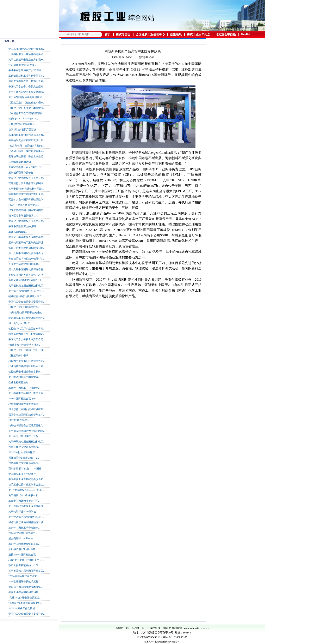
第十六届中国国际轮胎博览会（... (27, 253)
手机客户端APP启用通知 (22, 549)
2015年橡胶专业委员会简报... (24, 447)
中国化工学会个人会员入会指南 (26, 87)
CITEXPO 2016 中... (19, 420)
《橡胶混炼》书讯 (18, 356)
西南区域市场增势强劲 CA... (24, 216)
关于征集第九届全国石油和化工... (27, 286)
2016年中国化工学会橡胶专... (24, 388)
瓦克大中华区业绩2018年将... (24, 264)
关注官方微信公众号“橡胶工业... (26, 167)
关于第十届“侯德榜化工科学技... (26, 291)
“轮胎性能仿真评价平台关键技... (26, 312)
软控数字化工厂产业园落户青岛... (27, 329)
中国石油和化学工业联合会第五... (27, 49)
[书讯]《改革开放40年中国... (24, 205)
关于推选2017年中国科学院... (24, 377)
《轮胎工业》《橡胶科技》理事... (27, 103)
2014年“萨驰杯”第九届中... (23, 533)
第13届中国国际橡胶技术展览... (26, 587)
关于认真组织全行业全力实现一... (27, 60)
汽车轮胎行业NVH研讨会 (22, 512)
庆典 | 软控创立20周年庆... (23, 124)
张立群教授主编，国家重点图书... (27, 210)
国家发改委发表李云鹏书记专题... (27, 81)
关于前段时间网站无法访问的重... (27, 431)
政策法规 (176, 34)
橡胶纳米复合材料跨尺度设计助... (27, 140)
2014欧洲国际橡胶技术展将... (24, 582)
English (246, 34)
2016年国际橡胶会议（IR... (23, 399)
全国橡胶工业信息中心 (150, 34)
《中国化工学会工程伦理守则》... (27, 113)
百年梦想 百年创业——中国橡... (26, 469)
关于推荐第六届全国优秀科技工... (27, 571)
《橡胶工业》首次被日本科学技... (27, 108)
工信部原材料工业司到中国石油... (27, 76)
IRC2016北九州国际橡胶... (23, 452)
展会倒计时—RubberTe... (22, 538)
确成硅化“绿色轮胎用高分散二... (26, 296)
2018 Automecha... (18, 232)
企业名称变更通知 (18, 382)
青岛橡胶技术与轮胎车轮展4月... (26, 259)
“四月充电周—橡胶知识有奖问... (26, 146)
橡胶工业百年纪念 (199, 34)
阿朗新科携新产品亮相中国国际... (27, 334)
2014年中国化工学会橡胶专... (24, 528)
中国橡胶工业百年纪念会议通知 (26, 479)
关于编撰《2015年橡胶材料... (24, 495)
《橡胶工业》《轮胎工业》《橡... (27, 350)
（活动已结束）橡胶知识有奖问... (27, 151)
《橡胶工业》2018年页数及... (24, 307)
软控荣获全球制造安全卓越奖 (25, 372)
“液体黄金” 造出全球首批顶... (24, 345)
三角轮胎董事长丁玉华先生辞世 (26, 243)
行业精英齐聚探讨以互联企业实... (27, 366)
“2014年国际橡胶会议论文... (24, 576)
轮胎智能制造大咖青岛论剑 (23, 404)
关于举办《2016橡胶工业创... (24, 436)
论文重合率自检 (226, 34)
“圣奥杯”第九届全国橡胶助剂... (25, 603)
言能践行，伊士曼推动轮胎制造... (27, 183)
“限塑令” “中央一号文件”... (23, 119)
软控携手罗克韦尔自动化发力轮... (27, 361)
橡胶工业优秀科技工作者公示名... (27, 485)
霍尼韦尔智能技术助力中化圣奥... (27, 194)
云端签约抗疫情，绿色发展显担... (27, 156)
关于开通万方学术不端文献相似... (27, 92)
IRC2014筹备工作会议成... (23, 608)
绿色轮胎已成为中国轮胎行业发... (27, 522)
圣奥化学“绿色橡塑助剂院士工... (26, 280)
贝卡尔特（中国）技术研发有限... (27, 409)
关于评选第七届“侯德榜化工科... (26, 517)
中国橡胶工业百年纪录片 (22, 474)
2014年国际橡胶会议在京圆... (24, 544)
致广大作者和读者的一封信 (23, 565)
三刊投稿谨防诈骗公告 (21, 173)
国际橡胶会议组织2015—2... (24, 458)
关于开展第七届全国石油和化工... (27, 442)
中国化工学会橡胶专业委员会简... (27, 178)
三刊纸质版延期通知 (20, 162)
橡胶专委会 (123, 34)
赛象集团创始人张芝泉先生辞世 (26, 275)
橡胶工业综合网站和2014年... (24, 592)
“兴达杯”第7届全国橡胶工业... (25, 598)
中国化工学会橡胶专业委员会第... (27, 614)
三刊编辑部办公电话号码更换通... (27, 54)
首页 (108, 34)
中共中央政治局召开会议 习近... (26, 70)
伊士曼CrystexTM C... (20, 323)
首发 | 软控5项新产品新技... (23, 130)
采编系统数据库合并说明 (22, 226)
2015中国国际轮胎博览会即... (24, 501)
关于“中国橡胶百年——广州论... (26, 490)
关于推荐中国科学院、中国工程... (27, 393)
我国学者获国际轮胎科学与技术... (27, 415)
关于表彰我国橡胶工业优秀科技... (27, 506)
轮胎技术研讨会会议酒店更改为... (27, 425)
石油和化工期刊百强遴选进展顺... (27, 135)
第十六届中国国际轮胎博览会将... (27, 269)
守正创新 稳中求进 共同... (22, 65)
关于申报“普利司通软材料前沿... (26, 189)
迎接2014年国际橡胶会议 (22, 555)
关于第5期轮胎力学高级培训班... (26, 97)
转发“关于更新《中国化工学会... (26, 560)
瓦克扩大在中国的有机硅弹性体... (27, 199)
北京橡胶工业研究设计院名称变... (27, 318)
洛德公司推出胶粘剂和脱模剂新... (27, 248)
